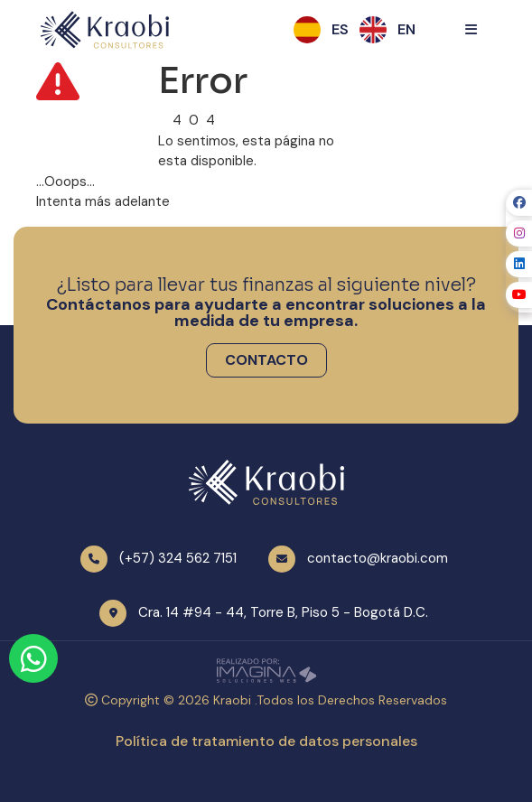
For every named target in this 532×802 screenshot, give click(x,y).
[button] (340, 30)
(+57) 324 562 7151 (178, 558)
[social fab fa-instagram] (519, 233)
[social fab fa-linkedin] (519, 264)
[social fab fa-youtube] (519, 295)
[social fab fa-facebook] (519, 203)
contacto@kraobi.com (378, 558)
